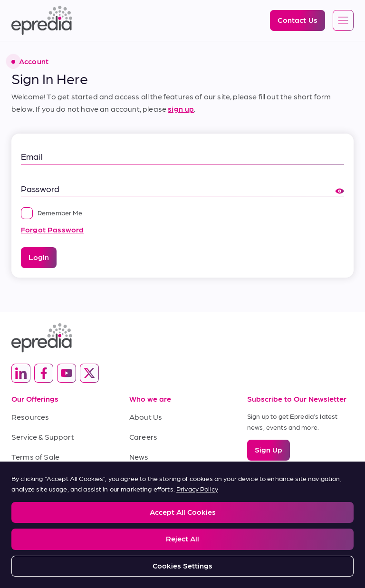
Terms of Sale (35, 457)
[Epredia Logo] (42, 20)
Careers (143, 437)
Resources (30, 417)
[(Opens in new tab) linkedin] (21, 373)
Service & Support (43, 437)
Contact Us (149, 476)
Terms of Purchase (45, 476)
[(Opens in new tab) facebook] (44, 373)
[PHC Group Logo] (182, 548)
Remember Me (52, 212)
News (139, 457)
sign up (181, 109)
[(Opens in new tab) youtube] (67, 373)
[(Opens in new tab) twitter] (89, 373)
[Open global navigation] (343, 21)
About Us (146, 417)
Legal (19, 511)
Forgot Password (52, 229)
